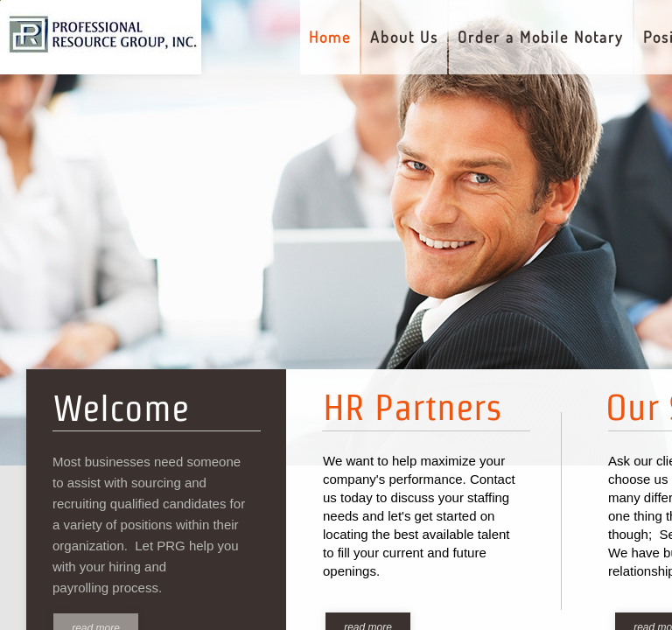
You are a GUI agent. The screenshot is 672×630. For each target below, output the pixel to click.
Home (330, 37)
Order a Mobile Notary (541, 37)
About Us (404, 37)
